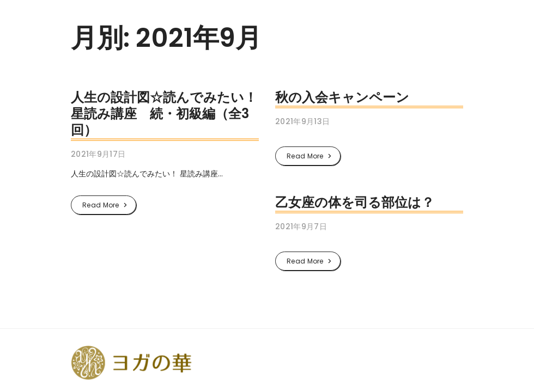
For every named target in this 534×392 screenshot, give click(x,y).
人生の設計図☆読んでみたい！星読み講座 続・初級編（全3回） (164, 114)
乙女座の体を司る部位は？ (355, 202)
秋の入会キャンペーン (342, 97)
